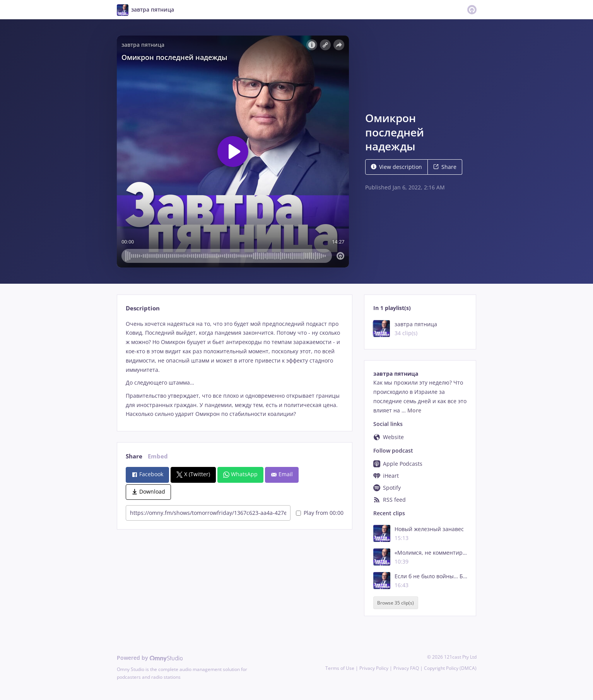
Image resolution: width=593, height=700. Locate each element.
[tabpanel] (235, 369)
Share (445, 167)
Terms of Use (340, 668)
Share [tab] (134, 456)
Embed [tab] (158, 456)
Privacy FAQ (406, 668)
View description (396, 167)
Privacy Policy (374, 668)
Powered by (150, 658)
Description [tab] (143, 308)
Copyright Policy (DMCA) (450, 668)
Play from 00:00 (320, 513)
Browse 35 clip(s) (396, 603)
